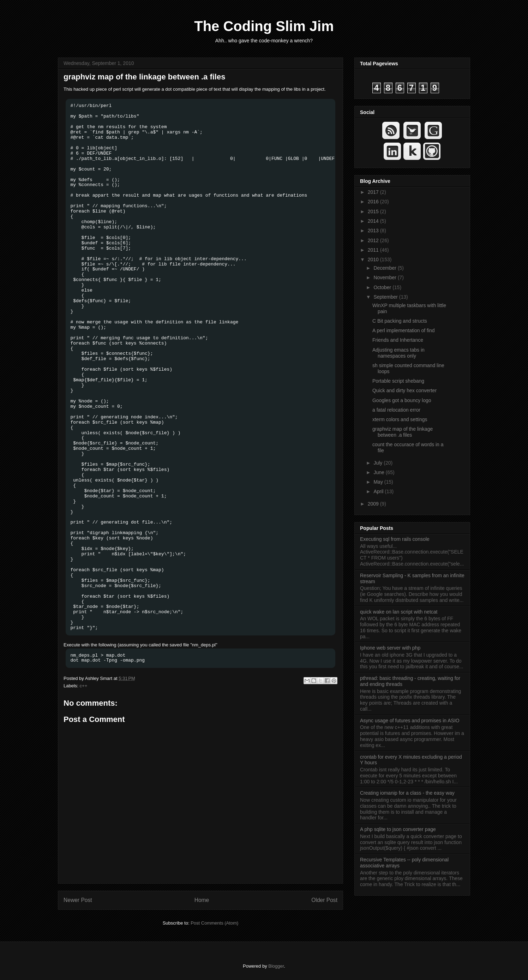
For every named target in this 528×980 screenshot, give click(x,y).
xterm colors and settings (400, 419)
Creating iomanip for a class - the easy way (407, 793)
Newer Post (78, 900)
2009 (374, 504)
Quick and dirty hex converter (404, 390)
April (379, 491)
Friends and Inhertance (398, 340)
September (386, 297)
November (385, 277)
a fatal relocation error (396, 410)
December (385, 268)
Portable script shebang (398, 381)
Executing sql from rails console (395, 539)
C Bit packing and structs (400, 321)
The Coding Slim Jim (264, 26)
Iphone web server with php (390, 648)
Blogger (276, 966)
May (379, 482)
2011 (374, 250)
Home (202, 900)
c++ (84, 686)
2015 (374, 211)
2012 (374, 240)
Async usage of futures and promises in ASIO (410, 721)
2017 (374, 192)
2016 (374, 202)
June (379, 472)
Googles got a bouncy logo (402, 400)
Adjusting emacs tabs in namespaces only (398, 353)
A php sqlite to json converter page (398, 829)
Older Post (324, 900)
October (383, 287)
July (379, 463)
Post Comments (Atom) (214, 923)
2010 (374, 259)
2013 (374, 231)
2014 (374, 221)
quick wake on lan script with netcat (399, 612)
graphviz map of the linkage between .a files (144, 77)
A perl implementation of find (404, 330)
